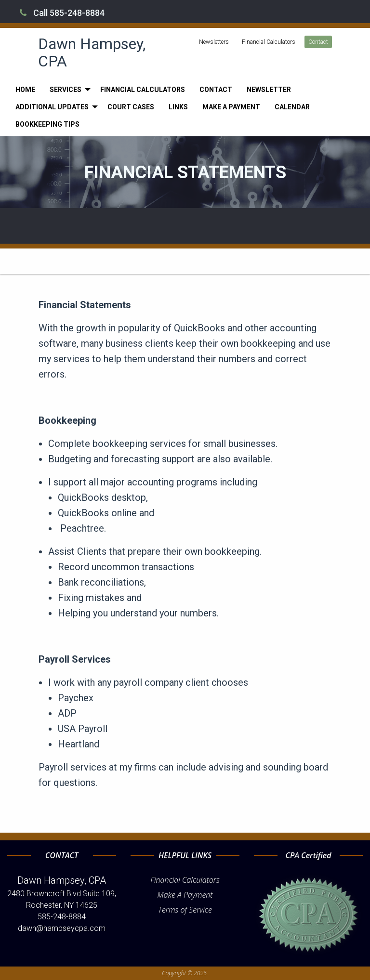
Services (66, 90)
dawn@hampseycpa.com (62, 928)
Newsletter (269, 90)
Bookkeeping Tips (47, 124)
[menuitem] (25, 90)
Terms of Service (185, 910)
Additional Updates (52, 107)
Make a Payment (231, 107)
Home (25, 90)
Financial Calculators (269, 42)
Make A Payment (185, 895)
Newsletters (214, 42)
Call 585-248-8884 (62, 13)
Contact (318, 42)
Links (178, 107)
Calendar (292, 107)
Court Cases (131, 107)
